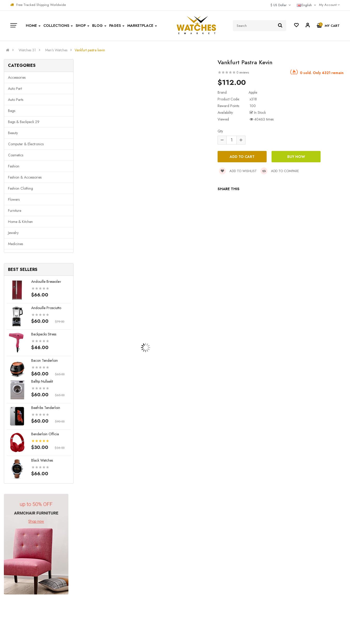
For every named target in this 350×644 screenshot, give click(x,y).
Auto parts (16, 100)
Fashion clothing (21, 188)
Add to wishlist (238, 171)
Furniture (15, 211)
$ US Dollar (281, 5)
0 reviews (243, 73)
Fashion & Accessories (25, 177)
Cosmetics (16, 155)
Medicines (15, 244)
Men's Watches (56, 50)
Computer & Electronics (26, 144)
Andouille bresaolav (46, 281)
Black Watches (42, 460)
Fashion (14, 166)
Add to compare (280, 171)
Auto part (15, 88)
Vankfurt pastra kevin (90, 50)
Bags (12, 111)
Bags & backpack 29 (24, 122)
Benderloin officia (45, 434)
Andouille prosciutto (46, 308)
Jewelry (13, 233)
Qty (220, 131)
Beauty (13, 133)
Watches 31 (27, 50)
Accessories (17, 77)
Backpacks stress (44, 334)
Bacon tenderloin (45, 360)
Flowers (14, 199)
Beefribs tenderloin (46, 408)
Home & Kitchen (20, 222)
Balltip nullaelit (42, 381)
